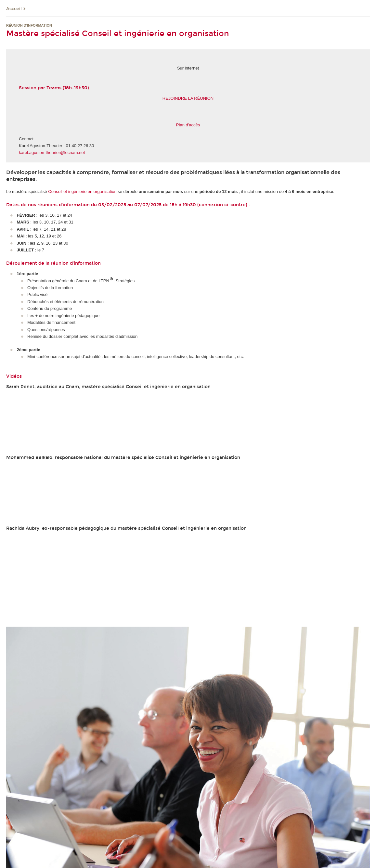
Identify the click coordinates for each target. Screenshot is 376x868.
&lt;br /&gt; (188, 562)
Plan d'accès (188, 125)
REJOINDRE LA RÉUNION (188, 98)
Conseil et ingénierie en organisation (82, 191)
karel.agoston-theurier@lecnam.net (52, 153)
